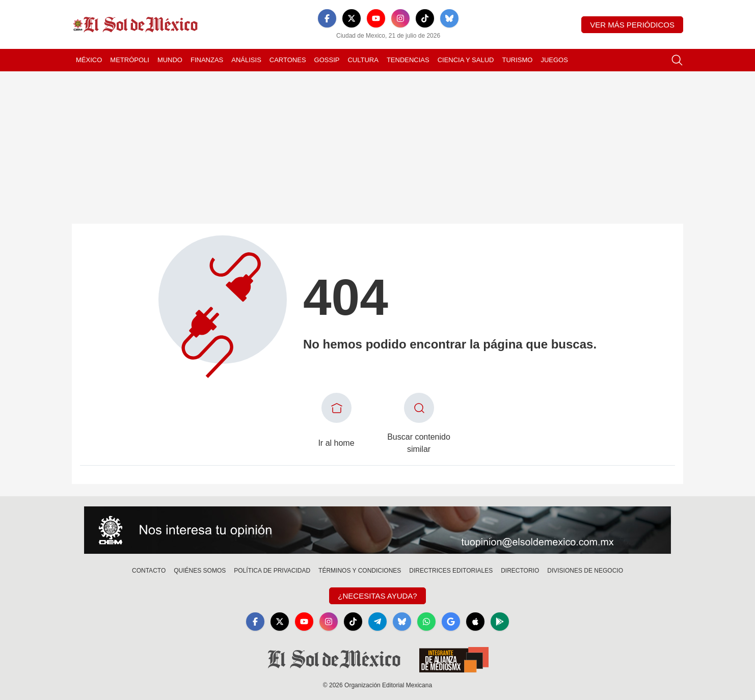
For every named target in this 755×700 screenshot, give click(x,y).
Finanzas (207, 60)
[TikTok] (425, 18)
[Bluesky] (449, 18)
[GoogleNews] (451, 622)
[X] (352, 18)
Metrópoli (130, 60)
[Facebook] (327, 18)
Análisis (246, 60)
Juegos (554, 60)
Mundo (170, 60)
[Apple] (475, 622)
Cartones (288, 60)
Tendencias (408, 60)
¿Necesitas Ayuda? (377, 596)
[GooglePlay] (500, 622)
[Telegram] (377, 622)
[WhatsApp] (426, 622)
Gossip (327, 60)
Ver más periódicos (632, 25)
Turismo (517, 60)
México (89, 60)
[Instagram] (400, 18)
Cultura (363, 60)
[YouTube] (376, 18)
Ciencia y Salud (466, 60)
